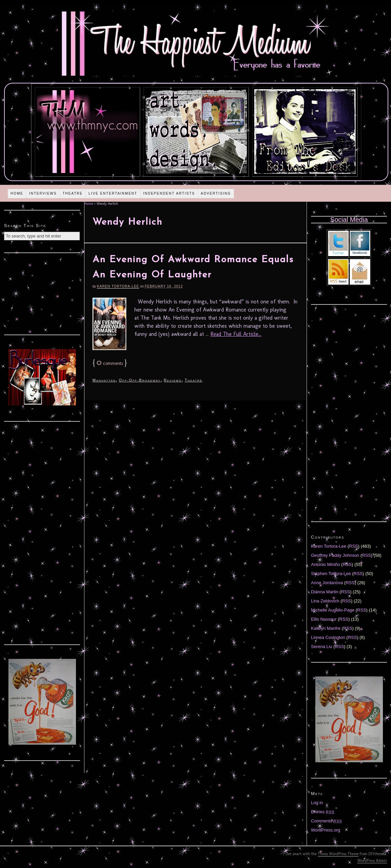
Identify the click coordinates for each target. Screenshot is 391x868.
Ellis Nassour (324, 619)
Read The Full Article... (236, 334)
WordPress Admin (372, 861)
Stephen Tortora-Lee (331, 574)
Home (17, 193)
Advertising (216, 193)
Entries (323, 812)
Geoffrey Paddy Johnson (335, 555)
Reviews (173, 380)
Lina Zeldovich (325, 601)
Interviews (43, 193)
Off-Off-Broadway (140, 380)
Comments (327, 821)
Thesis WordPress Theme (338, 854)
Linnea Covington (328, 637)
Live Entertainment (113, 193)
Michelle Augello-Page (333, 610)
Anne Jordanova (327, 583)
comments (110, 363)
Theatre (73, 193)
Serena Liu (322, 647)
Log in (317, 803)
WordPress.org (325, 830)
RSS (354, 546)
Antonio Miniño (325, 564)
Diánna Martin (325, 592)
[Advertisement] (42, 293)
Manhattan (104, 380)
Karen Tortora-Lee (118, 286)
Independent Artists (169, 193)
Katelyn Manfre (326, 628)
